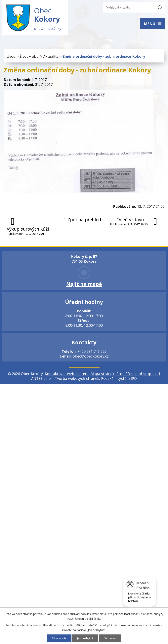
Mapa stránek (102, 375)
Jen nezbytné (86, 638)
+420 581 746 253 (92, 353)
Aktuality (51, 58)
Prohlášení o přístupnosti (138, 375)
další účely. (94, 618)
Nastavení (111, 638)
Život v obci (29, 58)
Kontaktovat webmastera (67, 375)
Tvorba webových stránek (77, 380)
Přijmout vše (59, 638)
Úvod (11, 58)
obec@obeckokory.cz (91, 358)
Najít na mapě (84, 285)
